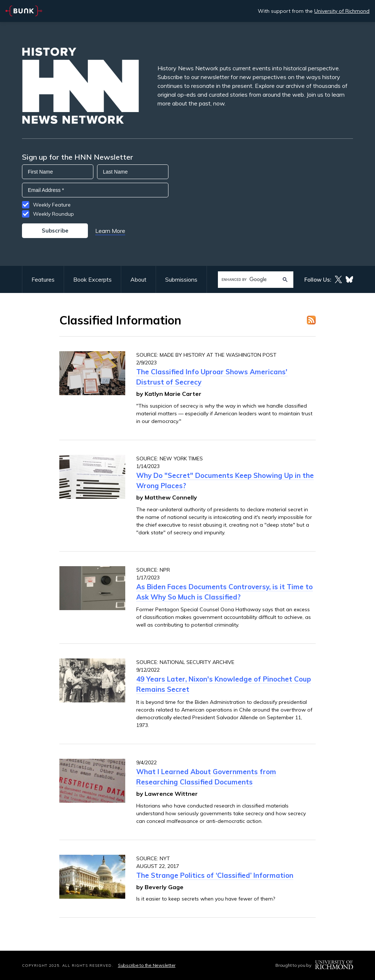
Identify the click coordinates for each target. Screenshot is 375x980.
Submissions (181, 279)
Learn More (110, 231)
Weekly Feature (52, 205)
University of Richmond (342, 11)
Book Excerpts (92, 279)
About (138, 279)
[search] (248, 280)
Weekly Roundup (53, 214)
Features (43, 279)
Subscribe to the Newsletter (147, 965)
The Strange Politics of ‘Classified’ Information (215, 875)
